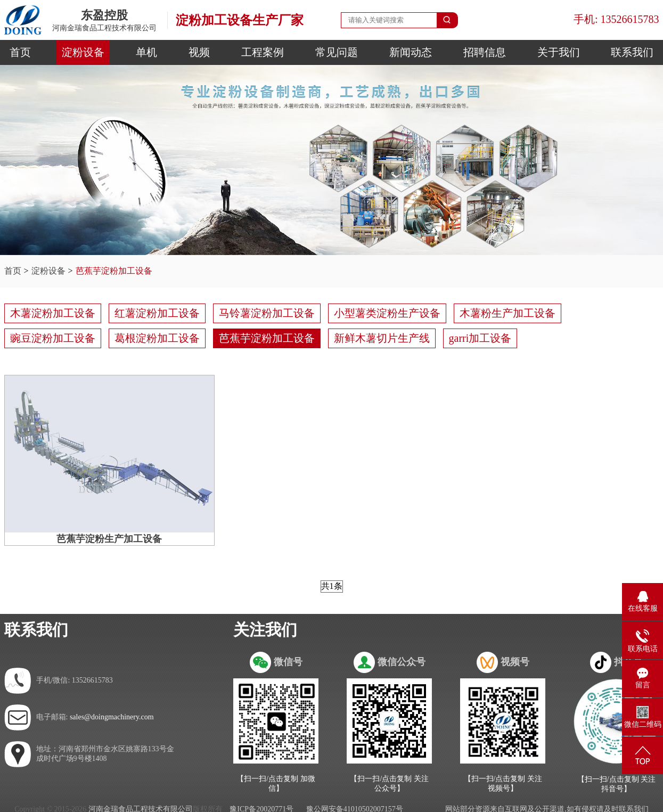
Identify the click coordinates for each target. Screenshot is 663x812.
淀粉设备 (83, 52)
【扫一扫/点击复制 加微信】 (276, 784)
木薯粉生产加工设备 (508, 313)
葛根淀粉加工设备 (157, 338)
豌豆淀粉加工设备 (53, 338)
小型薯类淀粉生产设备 (387, 313)
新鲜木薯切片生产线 (382, 338)
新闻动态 (411, 52)
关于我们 (559, 52)
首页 (20, 52)
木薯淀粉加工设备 (53, 313)
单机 (146, 52)
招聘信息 (485, 52)
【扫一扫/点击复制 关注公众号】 (389, 784)
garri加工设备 (480, 338)
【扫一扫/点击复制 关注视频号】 (503, 784)
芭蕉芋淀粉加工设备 (114, 271)
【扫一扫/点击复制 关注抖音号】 (616, 784)
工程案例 (263, 52)
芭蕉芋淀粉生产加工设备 (109, 539)
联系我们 (632, 52)
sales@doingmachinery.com (112, 717)
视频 (199, 52)
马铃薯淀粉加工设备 (267, 313)
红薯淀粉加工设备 (157, 313)
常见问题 (337, 52)
